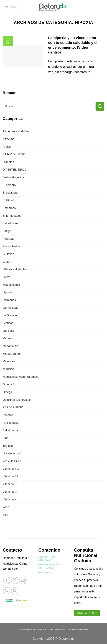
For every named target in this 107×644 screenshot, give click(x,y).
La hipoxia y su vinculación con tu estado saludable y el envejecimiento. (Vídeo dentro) (73, 45)
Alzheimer (9, 139)
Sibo (6, 438)
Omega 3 (9, 384)
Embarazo (9, 208)
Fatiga (7, 231)
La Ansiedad (11, 308)
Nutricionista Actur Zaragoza (21, 377)
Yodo (6, 507)
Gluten (7, 262)
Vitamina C (10, 484)
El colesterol (10, 193)
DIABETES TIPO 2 (15, 170)
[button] (12, 7)
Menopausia (10, 346)
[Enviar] (100, 106)
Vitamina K (10, 499)
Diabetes (8, 162)
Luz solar (8, 331)
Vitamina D (10, 492)
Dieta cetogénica (13, 177)
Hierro (7, 277)
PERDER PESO (13, 407)
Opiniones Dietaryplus (17, 400)
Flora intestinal (12, 246)
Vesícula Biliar (12, 461)
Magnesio (9, 338)
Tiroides (8, 446)
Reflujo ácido (11, 423)
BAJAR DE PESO (14, 154)
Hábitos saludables (15, 269)
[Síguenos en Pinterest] (15, 591)
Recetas (8, 415)
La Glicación (11, 315)
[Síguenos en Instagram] (15, 580)
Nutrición (8, 369)
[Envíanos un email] (23, 580)
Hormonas (9, 300)
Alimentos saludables (16, 131)
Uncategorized (12, 453)
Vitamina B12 (11, 469)
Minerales (9, 361)
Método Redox (12, 354)
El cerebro (9, 185)
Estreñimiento (11, 223)
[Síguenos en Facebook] (7, 580)
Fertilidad (9, 239)
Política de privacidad (28, 629)
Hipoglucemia (11, 285)
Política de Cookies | (46, 629)
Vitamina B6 (10, 476)
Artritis (7, 147)
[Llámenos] (7, 591)
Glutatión (8, 254)
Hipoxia (7, 292)
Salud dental (11, 430)
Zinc (5, 515)
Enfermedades (12, 216)
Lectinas (8, 323)
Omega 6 (9, 392)
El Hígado (9, 200)
